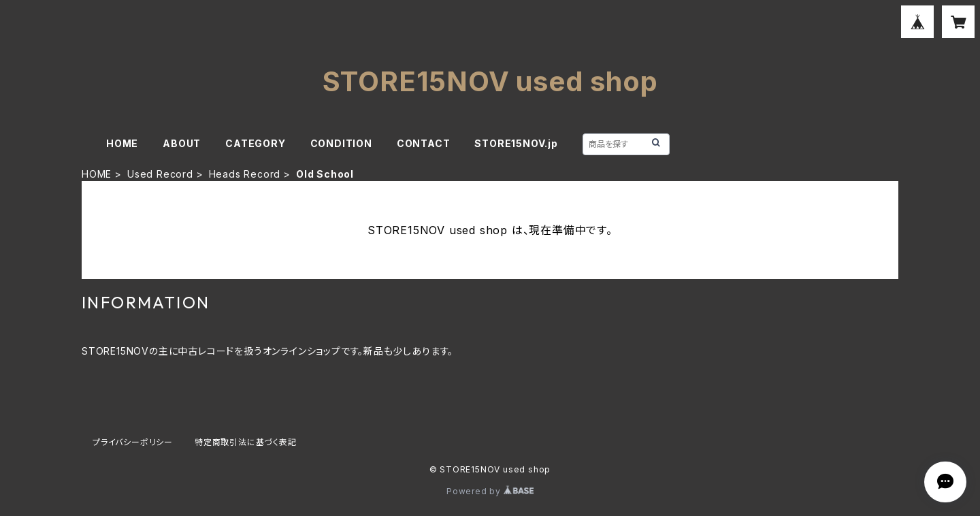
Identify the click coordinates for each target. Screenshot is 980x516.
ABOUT (182, 143)
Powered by (490, 491)
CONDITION (341, 143)
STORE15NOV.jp (516, 143)
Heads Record (245, 174)
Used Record (160, 174)
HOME (122, 143)
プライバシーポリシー (133, 442)
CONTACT (424, 143)
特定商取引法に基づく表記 (246, 442)
